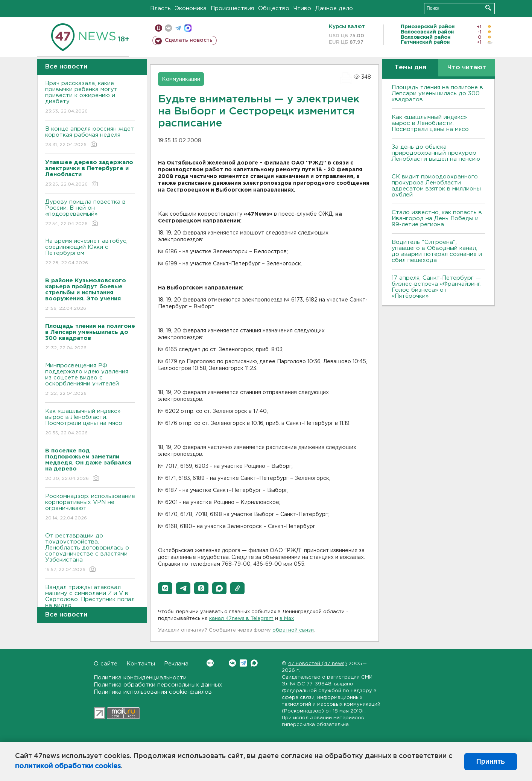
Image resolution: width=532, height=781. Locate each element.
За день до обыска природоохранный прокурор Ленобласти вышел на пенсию (436, 153)
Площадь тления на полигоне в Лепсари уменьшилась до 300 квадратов (437, 94)
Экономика (191, 8)
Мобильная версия (159, 28)
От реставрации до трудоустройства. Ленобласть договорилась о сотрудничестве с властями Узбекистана (90, 553)
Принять (491, 761)
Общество (274, 8)
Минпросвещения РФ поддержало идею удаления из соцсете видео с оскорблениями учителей (90, 380)
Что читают (467, 68)
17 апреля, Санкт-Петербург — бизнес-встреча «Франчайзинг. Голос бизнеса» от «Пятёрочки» (437, 287)
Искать (488, 8)
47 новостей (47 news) (317, 664)
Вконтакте (210, 663)
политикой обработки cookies (68, 766)
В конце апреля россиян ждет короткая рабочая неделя (90, 137)
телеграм (178, 28)
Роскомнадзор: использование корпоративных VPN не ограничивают (90, 508)
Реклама (176, 664)
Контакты (141, 664)
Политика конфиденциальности (140, 678)
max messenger (188, 28)
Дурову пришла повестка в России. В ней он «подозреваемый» (90, 213)
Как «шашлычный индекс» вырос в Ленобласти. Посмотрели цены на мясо (90, 422)
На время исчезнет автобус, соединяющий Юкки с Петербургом (90, 252)
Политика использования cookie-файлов (153, 692)
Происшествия (232, 8)
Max (254, 663)
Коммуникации (181, 79)
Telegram (243, 663)
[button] (165, 588)
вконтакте (168, 28)
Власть (160, 8)
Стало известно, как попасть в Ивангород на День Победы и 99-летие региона (437, 218)
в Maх (287, 619)
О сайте (106, 664)
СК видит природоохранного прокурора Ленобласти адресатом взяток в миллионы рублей (436, 186)
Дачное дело (334, 8)
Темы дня (410, 68)
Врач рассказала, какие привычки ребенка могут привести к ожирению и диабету (90, 98)
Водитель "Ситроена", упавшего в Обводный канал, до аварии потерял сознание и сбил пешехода (437, 251)
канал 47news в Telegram (241, 619)
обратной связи (293, 630)
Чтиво (302, 8)
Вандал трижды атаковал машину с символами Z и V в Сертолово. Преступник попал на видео (90, 602)
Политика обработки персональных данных (158, 685)
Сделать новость (189, 40)
